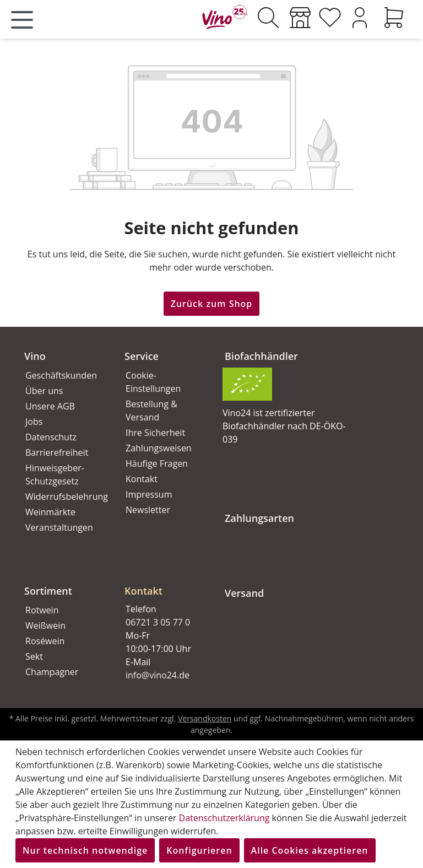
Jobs (34, 422)
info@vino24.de (158, 675)
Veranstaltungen (59, 527)
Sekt (34, 656)
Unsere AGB (50, 406)
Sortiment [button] (48, 591)
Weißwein (45, 626)
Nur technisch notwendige (85, 850)
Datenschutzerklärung (224, 818)
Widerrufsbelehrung (63, 497)
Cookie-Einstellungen (153, 382)
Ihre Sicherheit (155, 433)
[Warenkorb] (394, 18)
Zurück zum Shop (212, 304)
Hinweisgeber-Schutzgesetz (55, 475)
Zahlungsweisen (159, 448)
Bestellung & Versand (151, 411)
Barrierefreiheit (57, 452)
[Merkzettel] (330, 18)
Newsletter (148, 510)
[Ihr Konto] (360, 18)
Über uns (44, 391)
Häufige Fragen (157, 463)
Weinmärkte (50, 512)
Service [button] (142, 356)
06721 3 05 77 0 (158, 622)
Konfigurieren (199, 850)
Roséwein (45, 641)
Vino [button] (35, 356)
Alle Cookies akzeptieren (310, 850)
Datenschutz (51, 437)
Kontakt (142, 479)
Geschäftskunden (61, 375)
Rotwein (42, 610)
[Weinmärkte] (300, 18)
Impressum (149, 494)
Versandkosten (205, 718)
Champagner (52, 672)
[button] (161, 582)
